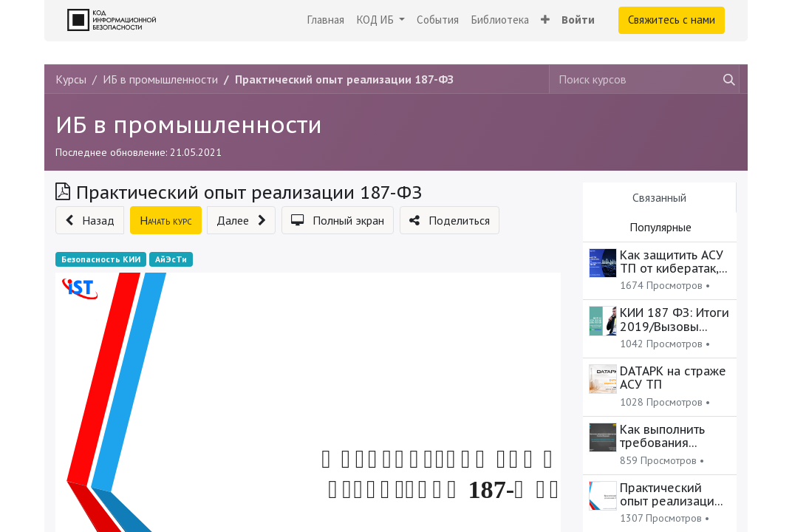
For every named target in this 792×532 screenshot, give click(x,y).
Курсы (71, 79)
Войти (578, 20)
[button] (545, 20)
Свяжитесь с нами (672, 20)
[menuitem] (325, 20)
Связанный (659, 197)
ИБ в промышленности (189, 125)
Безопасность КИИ (101, 259)
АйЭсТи (171, 259)
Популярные (660, 227)
